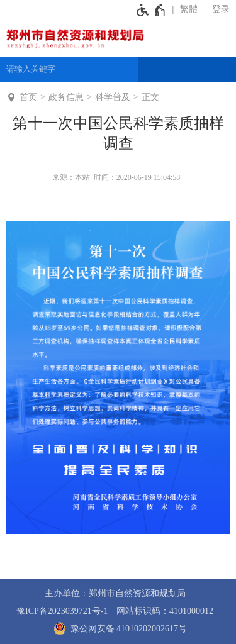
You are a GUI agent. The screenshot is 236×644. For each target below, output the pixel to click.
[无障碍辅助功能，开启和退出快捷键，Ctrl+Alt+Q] (151, 9)
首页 (28, 97)
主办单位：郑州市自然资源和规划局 (115, 593)
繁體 (189, 9)
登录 (221, 9)
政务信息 (66, 97)
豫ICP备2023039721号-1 (62, 611)
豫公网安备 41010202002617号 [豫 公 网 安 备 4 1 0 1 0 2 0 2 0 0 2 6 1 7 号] (118, 628)
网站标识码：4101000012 (165, 611)
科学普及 (113, 97)
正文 (150, 97)
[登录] (217, 9)
